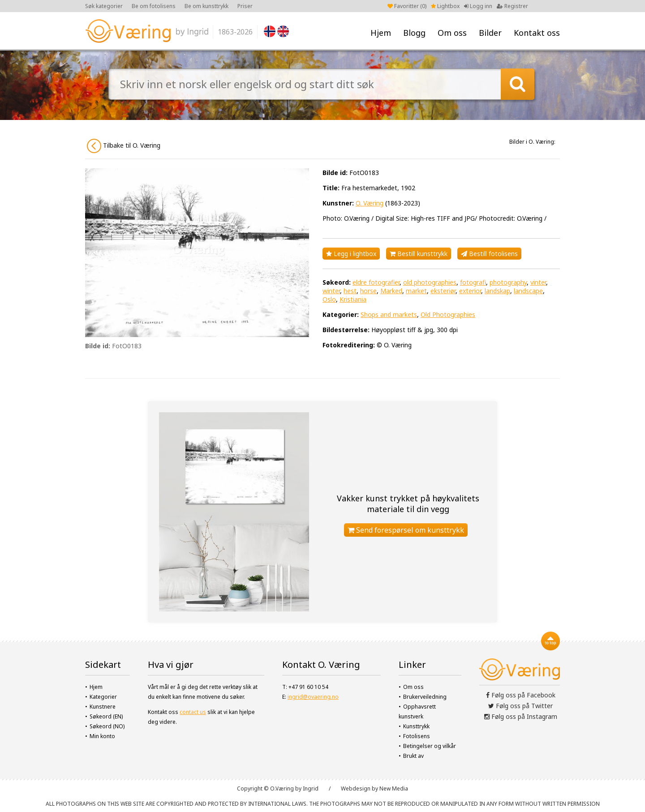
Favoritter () (407, 6)
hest (350, 291)
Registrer (512, 6)
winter (331, 291)
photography (508, 282)
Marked (391, 291)
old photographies (430, 282)
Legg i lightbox (351, 254)
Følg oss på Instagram (521, 716)
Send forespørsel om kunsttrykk (406, 530)
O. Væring (370, 203)
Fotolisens (417, 736)
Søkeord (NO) (107, 726)
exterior (470, 291)
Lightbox (445, 6)
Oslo (329, 299)
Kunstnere (103, 707)
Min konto (102, 736)
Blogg (414, 33)
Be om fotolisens (154, 6)
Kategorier (103, 697)
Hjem (381, 33)
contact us (193, 712)
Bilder (490, 33)
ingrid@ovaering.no (313, 697)
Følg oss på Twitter (520, 706)
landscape (528, 291)
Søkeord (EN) (106, 716)
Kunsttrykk (416, 726)
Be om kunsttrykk (206, 6)
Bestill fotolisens (489, 254)
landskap (497, 291)
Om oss (452, 33)
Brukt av (413, 756)
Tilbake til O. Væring (124, 146)
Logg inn (478, 6)
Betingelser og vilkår (430, 746)
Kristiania (353, 299)
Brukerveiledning (425, 697)
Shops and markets (389, 314)
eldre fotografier (376, 282)
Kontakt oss (537, 33)
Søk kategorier (104, 6)
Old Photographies (448, 314)
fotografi (473, 282)
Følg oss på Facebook (521, 695)
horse (368, 291)
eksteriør (443, 291)
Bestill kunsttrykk (419, 254)
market (416, 291)
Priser (245, 6)
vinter (538, 282)
